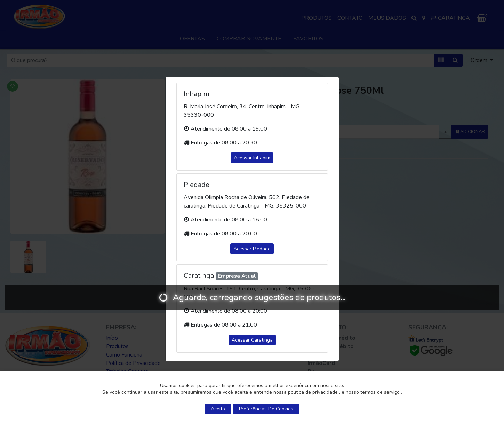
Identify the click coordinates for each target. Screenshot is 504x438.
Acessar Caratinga (252, 340)
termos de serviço (381, 392)
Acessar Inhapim (252, 158)
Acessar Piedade (252, 249)
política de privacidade (314, 392)
